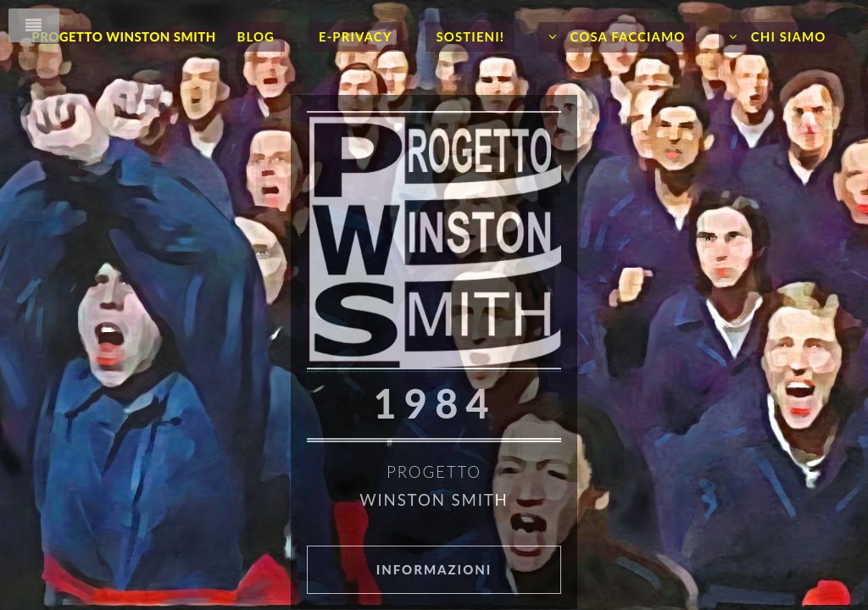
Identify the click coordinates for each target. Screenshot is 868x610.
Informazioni (434, 569)
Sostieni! (470, 36)
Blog (256, 36)
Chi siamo (786, 36)
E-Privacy (356, 36)
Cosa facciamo (626, 36)
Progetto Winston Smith (123, 36)
